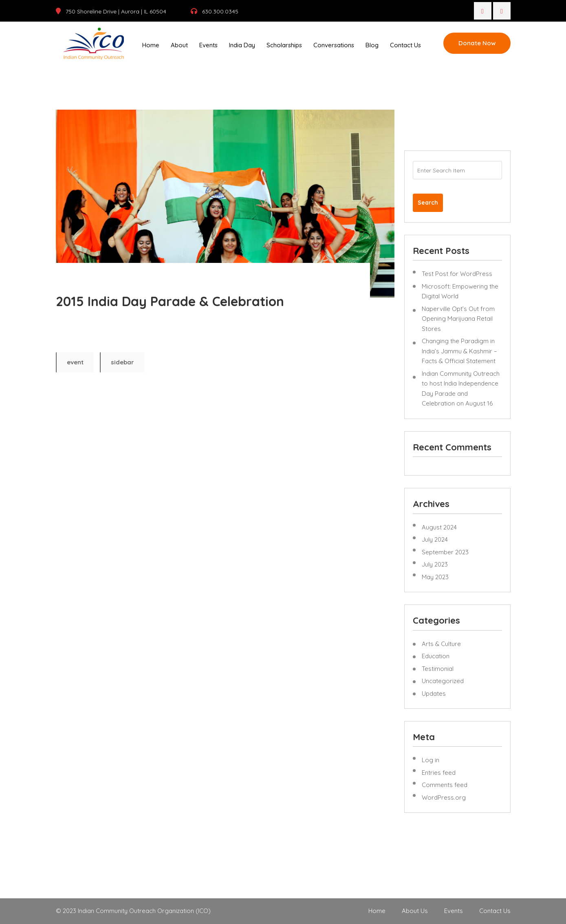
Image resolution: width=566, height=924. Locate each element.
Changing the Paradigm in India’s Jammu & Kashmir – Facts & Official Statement (459, 351)
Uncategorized (443, 681)
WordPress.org (444, 797)
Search (428, 203)
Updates (434, 694)
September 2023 (445, 552)
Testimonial (438, 669)
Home (151, 45)
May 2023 (435, 577)
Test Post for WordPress (457, 274)
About (179, 45)
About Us (415, 911)
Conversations (334, 45)
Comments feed (445, 785)
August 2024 (439, 527)
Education (436, 656)
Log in (431, 760)
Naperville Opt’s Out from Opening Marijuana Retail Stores (458, 319)
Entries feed (439, 773)
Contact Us (405, 45)
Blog (372, 45)
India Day (242, 45)
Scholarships (284, 45)
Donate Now (477, 43)
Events (208, 45)
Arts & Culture (441, 644)
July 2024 (435, 539)
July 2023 (435, 564)
